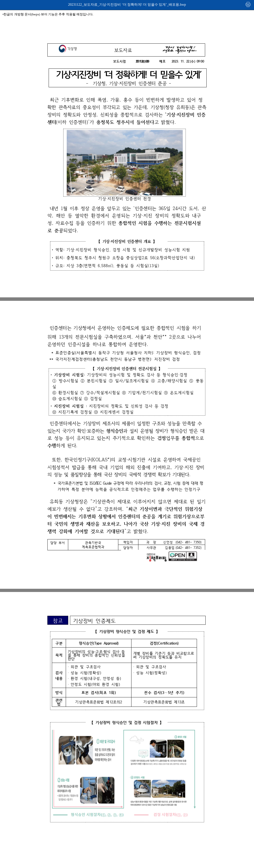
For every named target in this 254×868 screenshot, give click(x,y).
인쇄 (248, 4)
